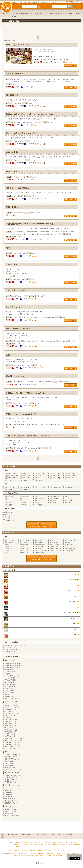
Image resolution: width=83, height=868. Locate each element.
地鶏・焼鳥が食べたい (11, 799)
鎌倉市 (7, 499)
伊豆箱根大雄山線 (39, 553)
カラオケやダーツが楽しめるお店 (14, 740)
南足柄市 (22, 503)
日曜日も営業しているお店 (12, 746)
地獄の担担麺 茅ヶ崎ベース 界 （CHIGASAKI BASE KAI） (30, 114)
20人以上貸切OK (9, 690)
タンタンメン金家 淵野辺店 (17, 188)
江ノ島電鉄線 (68, 551)
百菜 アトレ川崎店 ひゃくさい (19, 329)
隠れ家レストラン (10, 728)
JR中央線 (67, 542)
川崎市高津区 (54, 487)
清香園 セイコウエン (15, 376)
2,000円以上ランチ (10, 652)
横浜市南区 (68, 474)
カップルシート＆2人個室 (12, 705)
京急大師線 (23, 547)
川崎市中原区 (39, 487)
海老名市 (68, 501)
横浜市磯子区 (24, 476)
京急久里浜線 (53, 547)
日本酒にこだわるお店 (11, 809)
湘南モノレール (9, 553)
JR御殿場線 (8, 542)
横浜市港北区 (54, 476)
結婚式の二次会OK (10, 697)
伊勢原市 (53, 501)
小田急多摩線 (8, 549)
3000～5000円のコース (11, 711)
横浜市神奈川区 (24, 474)
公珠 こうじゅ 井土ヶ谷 (17, 45)
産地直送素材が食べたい (12, 803)
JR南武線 (22, 542)
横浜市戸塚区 (69, 476)
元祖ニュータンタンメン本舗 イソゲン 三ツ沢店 (26, 393)
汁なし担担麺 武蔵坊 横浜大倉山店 (20, 133)
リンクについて (37, 835)
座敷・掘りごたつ (10, 686)
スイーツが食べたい (10, 797)
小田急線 (67, 547)
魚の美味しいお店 (10, 734)
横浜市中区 (53, 474)
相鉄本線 (37, 549)
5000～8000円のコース (11, 713)
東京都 (7, 514)
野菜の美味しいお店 (10, 732)
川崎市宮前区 (9, 489)
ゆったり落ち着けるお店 (12, 720)
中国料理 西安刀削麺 (15, 74)
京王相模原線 (68, 544)
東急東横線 (23, 544)
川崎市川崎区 (9, 487)
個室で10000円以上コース (12, 759)
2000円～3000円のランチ (12, 780)
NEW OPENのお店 (10, 715)
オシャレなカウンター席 (12, 707)
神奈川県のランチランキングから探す (15, 646)
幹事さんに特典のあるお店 (12, 699)
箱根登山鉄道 (23, 553)
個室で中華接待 (9, 763)
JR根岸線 (37, 540)
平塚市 (67, 497)
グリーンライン (24, 551)
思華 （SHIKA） (13, 207)
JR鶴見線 (52, 540)
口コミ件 (69, 62)
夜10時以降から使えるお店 (12, 742)
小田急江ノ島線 (24, 549)
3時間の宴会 (8, 674)
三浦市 (37, 497)
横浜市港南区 (9, 478)
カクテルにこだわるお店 (12, 816)
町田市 (7, 512)
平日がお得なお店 (10, 748)
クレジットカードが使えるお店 (14, 769)
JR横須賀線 (8, 540)
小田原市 (38, 499)
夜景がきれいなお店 (10, 726)
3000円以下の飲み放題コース (13, 664)
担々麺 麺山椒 (12, 95)
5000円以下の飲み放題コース (13, 668)
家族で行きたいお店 (10, 724)
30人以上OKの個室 (10, 684)
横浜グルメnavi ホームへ (8, 837)
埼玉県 (7, 516)
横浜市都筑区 (39, 480)
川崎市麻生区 (24, 489)
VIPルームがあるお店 (11, 767)
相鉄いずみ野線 (54, 549)
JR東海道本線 (69, 540)
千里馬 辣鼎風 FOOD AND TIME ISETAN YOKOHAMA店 (29, 224)
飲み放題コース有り (10, 670)
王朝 (8, 355)
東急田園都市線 (39, 544)
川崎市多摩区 (69, 487)
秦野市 (7, 501)
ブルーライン (8, 551)
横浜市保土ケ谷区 (10, 476)
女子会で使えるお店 (10, 722)
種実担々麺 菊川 (13, 152)
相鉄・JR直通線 (69, 549)
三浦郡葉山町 (54, 497)
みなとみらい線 (39, 551)
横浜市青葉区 (24, 480)
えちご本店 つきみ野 (16, 290)
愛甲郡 (22, 505)
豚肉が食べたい (9, 795)
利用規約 (46, 835)
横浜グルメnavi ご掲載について (10, 835)
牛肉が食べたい (9, 793)
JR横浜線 (37, 542)
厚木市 (22, 501)
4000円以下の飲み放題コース (13, 666)
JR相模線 (52, 542)
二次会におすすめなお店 (12, 730)
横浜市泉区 (8, 480)
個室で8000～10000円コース (13, 757)
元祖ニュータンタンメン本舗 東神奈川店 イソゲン (28, 436)
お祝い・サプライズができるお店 (14, 738)
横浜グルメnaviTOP (8, 14)
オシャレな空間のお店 (11, 718)
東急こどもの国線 (54, 544)
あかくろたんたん (14, 307)
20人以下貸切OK (9, 688)
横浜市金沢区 (39, 476)
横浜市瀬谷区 (54, 478)
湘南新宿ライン (9, 544)
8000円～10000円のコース (12, 776)
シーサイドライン (54, 551)
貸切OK (7, 695)
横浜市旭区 (23, 478)
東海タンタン (12, 171)
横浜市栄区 (68, 478)
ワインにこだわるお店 (11, 814)
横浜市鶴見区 (9, 474)
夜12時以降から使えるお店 (12, 744)
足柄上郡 (7, 505)
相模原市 (7, 497)
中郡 (66, 503)
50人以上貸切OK (9, 692)
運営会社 (69, 835)
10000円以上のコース (11, 778)
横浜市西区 (38, 474)
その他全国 (8, 520)
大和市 (37, 501)
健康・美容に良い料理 (11, 801)
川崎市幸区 (23, 487)
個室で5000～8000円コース (12, 755)
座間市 (7, 503)
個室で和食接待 (9, 761)
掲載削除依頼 (26, 835)
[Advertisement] (41, 31)
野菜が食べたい (9, 788)
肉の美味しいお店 (10, 736)
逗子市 (67, 499)
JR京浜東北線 (23, 540)
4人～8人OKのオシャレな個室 (13, 676)
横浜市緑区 (38, 478)
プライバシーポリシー (58, 835)
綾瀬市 (37, 503)
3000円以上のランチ (10, 782)
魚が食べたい (8, 791)
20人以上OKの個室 (10, 682)
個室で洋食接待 (9, 765)
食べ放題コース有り (10, 672)
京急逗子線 (38, 547)
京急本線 (7, 547)
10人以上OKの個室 (10, 680)
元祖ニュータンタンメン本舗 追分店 (21, 414)
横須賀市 (22, 497)
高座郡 (52, 503)
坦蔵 (8, 248)
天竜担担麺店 (12, 264)
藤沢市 (22, 499)
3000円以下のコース (10, 709)
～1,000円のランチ (10, 648)
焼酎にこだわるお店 (10, 811)
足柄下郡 (38, 505)
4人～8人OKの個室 (10, 678)
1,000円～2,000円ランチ (12, 650)
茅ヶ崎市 (53, 499)
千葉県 (7, 518)
